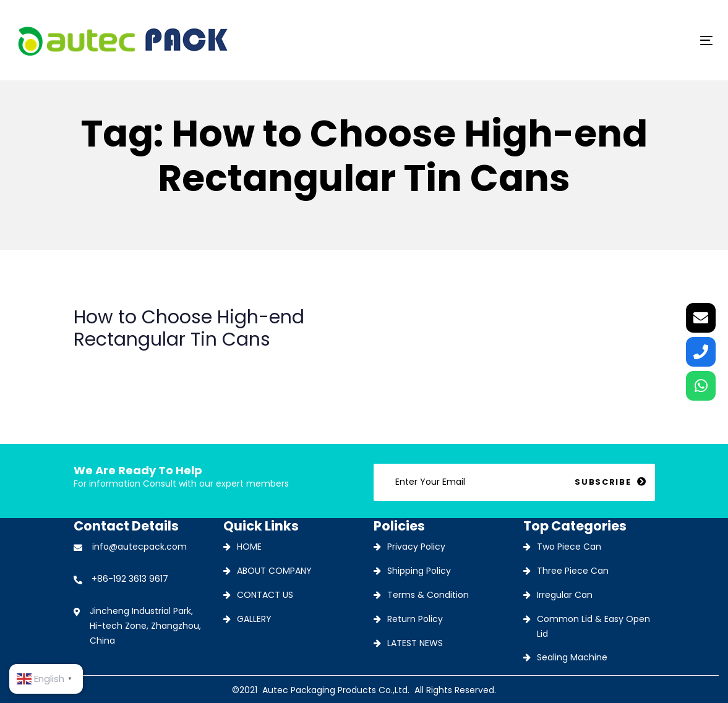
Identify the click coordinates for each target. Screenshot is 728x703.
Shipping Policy (419, 571)
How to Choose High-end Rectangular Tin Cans (214, 338)
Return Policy (415, 619)
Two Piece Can (569, 547)
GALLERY (254, 619)
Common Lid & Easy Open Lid (593, 626)
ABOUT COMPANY (274, 571)
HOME (249, 547)
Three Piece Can (573, 571)
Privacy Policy (416, 547)
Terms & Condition (428, 595)
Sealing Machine (572, 657)
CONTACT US (265, 595)
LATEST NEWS (415, 643)
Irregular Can (565, 595)
